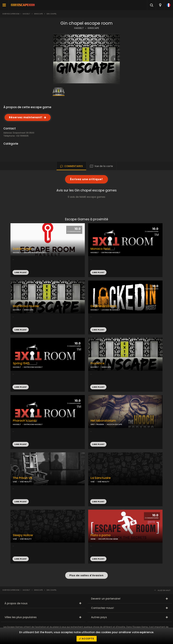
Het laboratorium (103, 421)
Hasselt (26, 14)
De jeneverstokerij (103, 306)
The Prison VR (22, 478)
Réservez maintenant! (26, 117)
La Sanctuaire (101, 478)
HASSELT (79, 28)
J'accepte (87, 639)
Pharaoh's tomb (25, 421)
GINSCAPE (93, 28)
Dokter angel (22, 249)
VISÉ (15, 482)
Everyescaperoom (11, 14)
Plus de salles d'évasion (86, 575)
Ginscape (38, 14)
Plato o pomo (101, 535)
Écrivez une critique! (86, 179)
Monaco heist (101, 249)
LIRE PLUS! (98, 272)
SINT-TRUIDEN (97, 424)
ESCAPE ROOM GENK (108, 539)
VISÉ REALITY (26, 482)
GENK (93, 539)
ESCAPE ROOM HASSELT (35, 252)
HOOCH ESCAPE (114, 424)
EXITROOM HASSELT (111, 252)
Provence (97, 363)
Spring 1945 (21, 363)
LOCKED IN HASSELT (111, 310)
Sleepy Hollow (23, 535)
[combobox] (160, 5)
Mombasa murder (26, 306)
